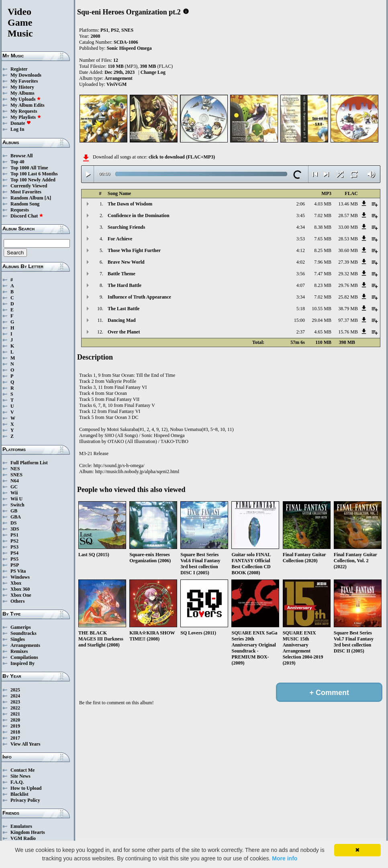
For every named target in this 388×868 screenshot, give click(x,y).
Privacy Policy (25, 800)
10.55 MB (322, 309)
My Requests (24, 111)
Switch (17, 505)
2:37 (301, 332)
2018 (15, 732)
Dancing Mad (122, 320)
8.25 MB (323, 250)
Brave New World (126, 262)
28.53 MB (348, 239)
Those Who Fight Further (134, 250)
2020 (15, 720)
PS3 (14, 547)
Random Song (25, 204)
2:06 (301, 204)
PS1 (14, 535)
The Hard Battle (125, 285)
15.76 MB (348, 332)
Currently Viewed (29, 186)
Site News (20, 776)
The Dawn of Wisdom (130, 204)
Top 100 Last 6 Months (34, 174)
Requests (20, 210)
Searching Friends (126, 227)
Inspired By (22, 663)
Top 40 (17, 162)
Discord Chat (27, 216)
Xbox (16, 583)
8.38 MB (323, 227)
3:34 (301, 297)
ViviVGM (116, 84)
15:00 (299, 320)
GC (14, 487)
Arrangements (25, 645)
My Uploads (26, 99)
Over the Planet (124, 332)
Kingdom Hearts (28, 832)
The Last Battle (124, 309)
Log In (17, 129)
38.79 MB (348, 309)
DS (13, 523)
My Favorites (24, 81)
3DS (15, 529)
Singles (18, 639)
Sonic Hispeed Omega (129, 48)
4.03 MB (323, 204)
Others (17, 601)
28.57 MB (348, 215)
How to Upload (26, 788)
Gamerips (21, 627)
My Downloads (26, 75)
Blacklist (19, 794)
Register (19, 69)
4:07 (301, 285)
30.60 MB (348, 250)
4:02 (301, 262)
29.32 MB (348, 274)
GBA (16, 517)
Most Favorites (26, 192)
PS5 (14, 559)
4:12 (301, 250)
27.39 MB (348, 262)
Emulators (21, 826)
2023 (15, 702)
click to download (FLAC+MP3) (182, 157)
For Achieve (120, 239)
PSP (15, 565)
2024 (15, 696)
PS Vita (18, 571)
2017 (15, 738)
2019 (15, 726)
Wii (14, 493)
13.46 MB (348, 204)
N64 (15, 481)
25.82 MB (348, 297)
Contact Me (22, 770)
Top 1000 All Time (29, 168)
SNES (16, 475)
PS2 (14, 541)
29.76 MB (348, 285)
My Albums (22, 93)
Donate (21, 123)
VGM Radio (23, 838)
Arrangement (118, 78)
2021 (15, 714)
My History (22, 87)
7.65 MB (323, 239)
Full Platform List (29, 463)
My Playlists (26, 117)
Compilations (24, 657)
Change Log (153, 72)
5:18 (301, 309)
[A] (48, 198)
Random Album (27, 198)
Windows (20, 577)
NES (15, 469)
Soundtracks (23, 633)
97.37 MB (348, 320)
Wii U (16, 499)
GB (14, 511)
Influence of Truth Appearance (139, 297)
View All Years (25, 744)
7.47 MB (323, 274)
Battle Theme (122, 274)
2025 (15, 690)
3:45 (301, 215)
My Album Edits (28, 105)
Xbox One (21, 595)
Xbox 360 (20, 589)
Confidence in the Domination (139, 215)
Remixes (19, 651)
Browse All (21, 156)
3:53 (301, 239)
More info (285, 858)
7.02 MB (323, 215)
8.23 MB (323, 285)
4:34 (301, 227)
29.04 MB (322, 320)
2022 (15, 708)
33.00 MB (348, 227)
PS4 (14, 553)
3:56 (301, 274)
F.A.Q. (17, 782)
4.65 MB (323, 332)
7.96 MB (323, 262)
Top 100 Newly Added (33, 180)
